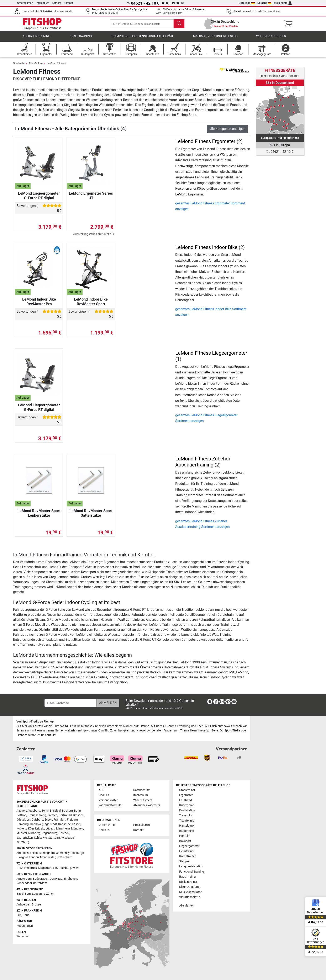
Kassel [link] (76, 824)
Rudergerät (186, 805)
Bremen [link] (52, 815)
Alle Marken (36, 65)
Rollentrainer (187, 856)
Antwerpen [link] (23, 905)
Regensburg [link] (50, 833)
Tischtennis (187, 821)
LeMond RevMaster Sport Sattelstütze (91, 515)
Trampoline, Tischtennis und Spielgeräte (142, 38)
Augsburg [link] (34, 811)
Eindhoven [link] (70, 879)
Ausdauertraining (36, 38)
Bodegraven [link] (41, 879)
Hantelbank (187, 826)
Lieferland (247, 3)
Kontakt (68, 3)
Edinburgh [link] (77, 853)
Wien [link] (75, 868)
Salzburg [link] (65, 868)
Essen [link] (48, 820)
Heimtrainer (187, 851)
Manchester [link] (48, 857)
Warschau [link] (23, 936)
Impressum (43, 3)
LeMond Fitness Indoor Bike (206, 249)
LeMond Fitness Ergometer (205, 143)
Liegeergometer (189, 846)
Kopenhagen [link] (25, 926)
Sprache (264, 3)
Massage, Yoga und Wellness (215, 38)
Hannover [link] (36, 824)
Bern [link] (28, 894)
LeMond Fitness (56, 65)
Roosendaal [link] (24, 883)
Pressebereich (142, 825)
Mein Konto (283, 3)
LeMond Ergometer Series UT (91, 198)
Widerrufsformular (111, 805)
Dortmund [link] (65, 815)
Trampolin (186, 815)
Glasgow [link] (22, 857)
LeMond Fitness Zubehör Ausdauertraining (203, 464)
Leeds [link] (34, 853)
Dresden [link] (78, 815)
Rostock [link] (64, 833)
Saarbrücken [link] (25, 838)
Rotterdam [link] (40, 883)
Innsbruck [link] (30, 868)
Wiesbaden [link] (68, 838)
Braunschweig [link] (37, 815)
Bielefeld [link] (55, 811)
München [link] (77, 829)
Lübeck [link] (50, 829)
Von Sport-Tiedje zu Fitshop (35, 722)
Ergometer (186, 795)
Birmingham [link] (47, 853)
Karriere (57, 3)
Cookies (104, 795)
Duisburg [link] (37, 820)
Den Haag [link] (56, 879)
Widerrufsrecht (143, 800)
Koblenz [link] (22, 829)
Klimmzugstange (190, 887)
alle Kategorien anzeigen (227, 131)
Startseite (19, 65)
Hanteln (184, 836)
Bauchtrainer (188, 877)
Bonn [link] (77, 811)
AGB (102, 790)
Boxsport (185, 841)
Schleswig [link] (41, 838)
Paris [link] (26, 915)
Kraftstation (187, 810)
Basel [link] (20, 894)
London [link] (34, 857)
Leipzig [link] (40, 829)
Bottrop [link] (21, 815)
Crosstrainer (187, 790)
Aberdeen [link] (23, 853)
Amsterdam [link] (24, 879)
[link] (280, 110)
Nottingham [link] (64, 857)
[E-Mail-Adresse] (71, 703)
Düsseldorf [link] (23, 820)
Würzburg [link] (23, 842)
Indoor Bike (186, 831)
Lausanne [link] (38, 894)
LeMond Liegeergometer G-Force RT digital (39, 198)
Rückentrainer (188, 882)
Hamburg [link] (23, 824)
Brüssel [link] (37, 905)
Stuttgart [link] (54, 838)
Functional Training (192, 872)
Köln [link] (31, 829)
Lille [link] (19, 915)
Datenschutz (141, 790)
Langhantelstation (191, 866)
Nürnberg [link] (34, 833)
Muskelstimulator (190, 892)
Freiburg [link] (72, 820)
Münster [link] (22, 833)
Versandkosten (109, 800)
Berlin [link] (45, 811)
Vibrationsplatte (190, 897)
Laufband (186, 800)
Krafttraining (81, 38)
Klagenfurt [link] (45, 868)
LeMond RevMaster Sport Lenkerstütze (39, 515)
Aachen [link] (21, 811)
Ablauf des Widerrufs (147, 805)
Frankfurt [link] (60, 820)
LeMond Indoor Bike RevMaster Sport (91, 304)
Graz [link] (20, 868)
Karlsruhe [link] (64, 824)
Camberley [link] (63, 853)
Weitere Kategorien (271, 38)
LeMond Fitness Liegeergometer (211, 355)
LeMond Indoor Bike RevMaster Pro (39, 304)
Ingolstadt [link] (50, 824)
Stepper (184, 861)
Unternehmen (25, 3)
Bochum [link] (67, 811)
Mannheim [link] (63, 829)
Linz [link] (56, 868)
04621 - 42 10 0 (280, 152)
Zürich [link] (50, 894)
